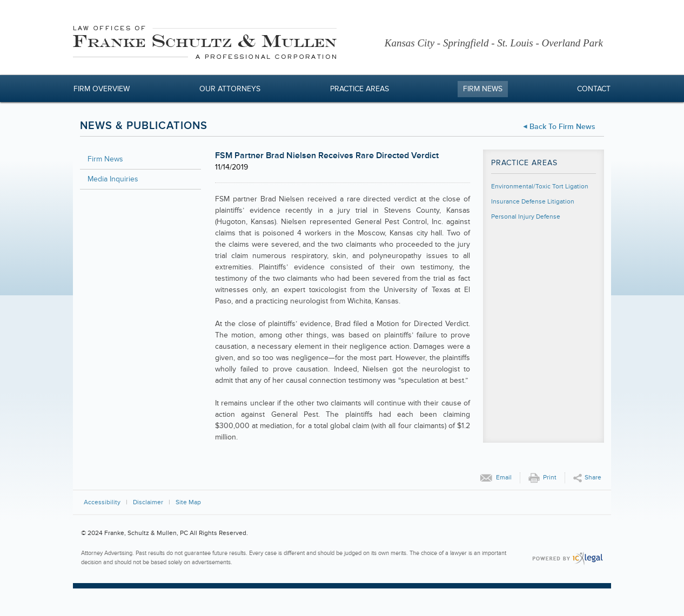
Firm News (483, 89)
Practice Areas (360, 89)
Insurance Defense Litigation (533, 202)
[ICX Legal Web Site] (568, 559)
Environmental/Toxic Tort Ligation (540, 187)
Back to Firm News (562, 127)
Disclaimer (148, 502)
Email (504, 478)
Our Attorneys (230, 89)
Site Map (188, 502)
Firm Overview (102, 89)
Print (550, 478)
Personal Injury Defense (526, 217)
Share (593, 478)
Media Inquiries (113, 179)
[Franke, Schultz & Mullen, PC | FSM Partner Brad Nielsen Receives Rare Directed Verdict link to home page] (205, 44)
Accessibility (102, 502)
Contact (594, 89)
